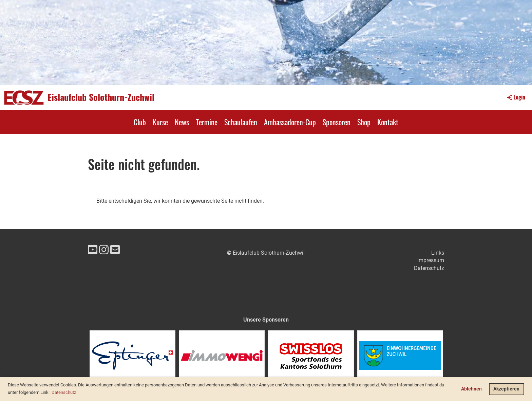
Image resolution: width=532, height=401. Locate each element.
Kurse (160, 122)
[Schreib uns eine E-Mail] (115, 250)
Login (516, 97)
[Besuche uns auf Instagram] (104, 250)
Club (140, 122)
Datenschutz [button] (64, 392)
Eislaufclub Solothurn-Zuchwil (101, 97)
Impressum (431, 260)
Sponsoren (337, 122)
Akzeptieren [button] (506, 389)
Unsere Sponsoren (266, 320)
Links (438, 253)
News (182, 122)
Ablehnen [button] (471, 389)
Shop (364, 122)
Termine (207, 122)
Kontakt (388, 122)
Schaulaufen (241, 122)
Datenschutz (429, 268)
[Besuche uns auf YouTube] (93, 250)
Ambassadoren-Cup (290, 122)
